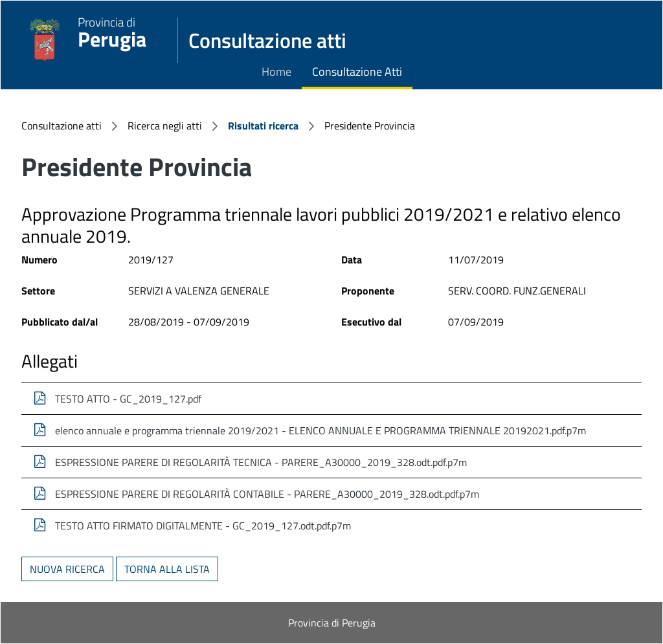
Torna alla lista (167, 569)
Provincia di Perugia (332, 623)
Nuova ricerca (67, 569)
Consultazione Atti (357, 72)
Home (276, 72)
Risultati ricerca (263, 126)
